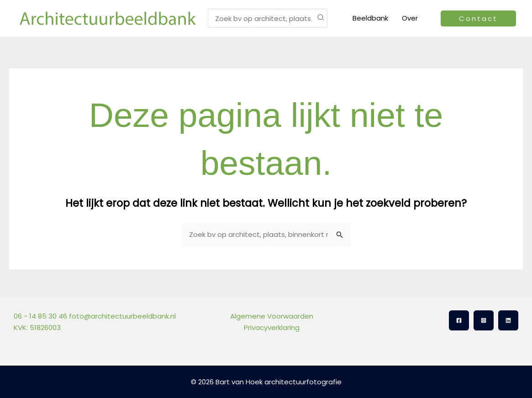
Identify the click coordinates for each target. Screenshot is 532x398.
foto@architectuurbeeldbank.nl (122, 316)
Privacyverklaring (272, 327)
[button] (478, 18)
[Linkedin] (508, 320)
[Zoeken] (321, 18)
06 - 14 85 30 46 (40, 316)
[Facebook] (459, 320)
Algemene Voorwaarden (272, 316)
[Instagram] (484, 320)
